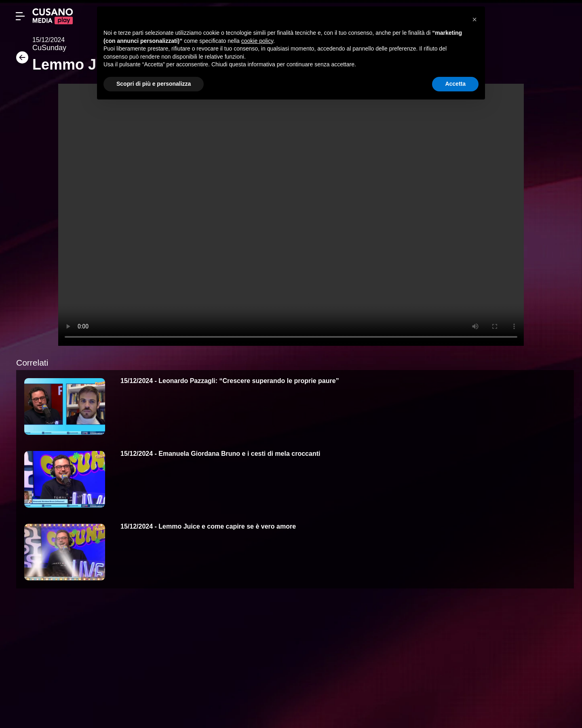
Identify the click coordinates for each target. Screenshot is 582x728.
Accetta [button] (455, 84)
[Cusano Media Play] (53, 16)
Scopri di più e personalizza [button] (154, 84)
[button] (474, 19)
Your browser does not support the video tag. (291, 215)
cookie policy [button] (257, 41)
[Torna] (20, 60)
